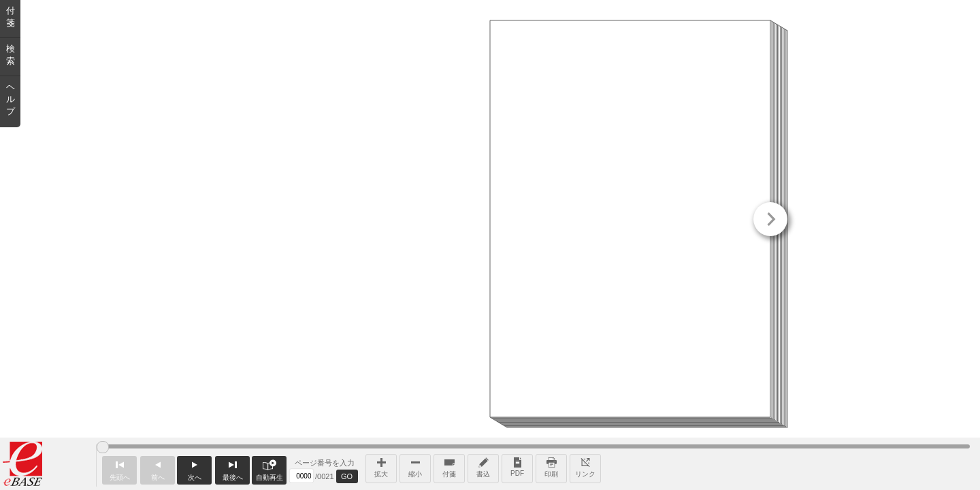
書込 (483, 466)
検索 (11, 55)
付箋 (449, 466)
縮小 (415, 466)
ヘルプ (11, 99)
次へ (194, 469)
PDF (517, 466)
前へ (158, 469)
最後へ (232, 469)
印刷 (551, 466)
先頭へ (119, 469)
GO (347, 476)
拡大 (381, 466)
